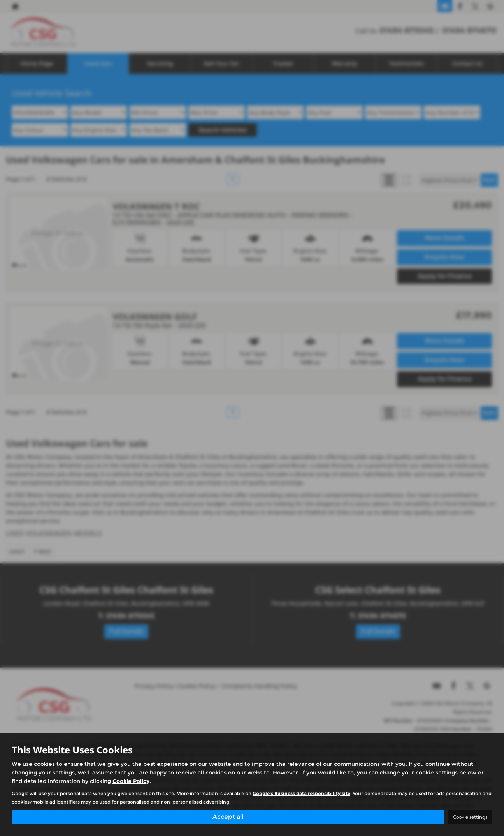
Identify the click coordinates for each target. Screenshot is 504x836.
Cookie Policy (131, 781)
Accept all (228, 817)
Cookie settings (470, 817)
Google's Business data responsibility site (301, 793)
